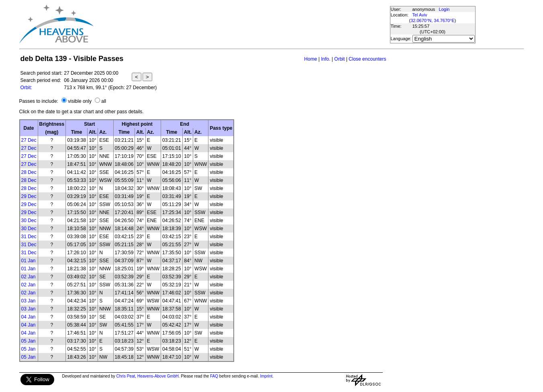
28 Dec (29, 172)
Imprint (266, 376)
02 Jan (29, 277)
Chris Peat (126, 376)
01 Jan (29, 261)
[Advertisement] (241, 24)
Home (310, 59)
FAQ (214, 376)
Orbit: (26, 88)
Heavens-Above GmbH (158, 376)
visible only (80, 101)
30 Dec (29, 220)
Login (444, 9)
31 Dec (29, 237)
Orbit (339, 59)
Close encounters (367, 59)
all (104, 101)
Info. (326, 59)
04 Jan (29, 317)
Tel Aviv (420, 15)
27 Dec (29, 140)
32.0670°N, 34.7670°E (433, 20)
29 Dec (29, 196)
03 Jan (29, 301)
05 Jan (29, 341)
